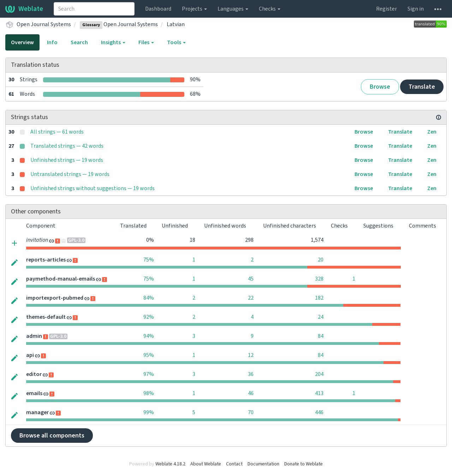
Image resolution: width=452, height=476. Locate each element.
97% (149, 374)
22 (251, 298)
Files (146, 42)
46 (251, 393)
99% (149, 412)
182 (319, 298)
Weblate (24, 9)
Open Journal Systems (44, 24)
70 (251, 412)
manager (37, 412)
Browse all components (52, 436)
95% (149, 355)
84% (149, 298)
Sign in (416, 9)
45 (251, 279)
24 (321, 317)
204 (319, 374)
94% (149, 336)
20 (321, 260)
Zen (432, 132)
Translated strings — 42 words (67, 146)
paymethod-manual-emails (61, 279)
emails (34, 393)
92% (149, 317)
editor (34, 374)
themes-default (46, 317)
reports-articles (46, 260)
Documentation (263, 464)
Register (386, 9)
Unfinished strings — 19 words (67, 160)
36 (251, 374)
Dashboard (158, 9)
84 (321, 336)
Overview (22, 42)
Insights (113, 42)
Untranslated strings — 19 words (70, 174)
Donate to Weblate (304, 464)
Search (79, 42)
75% (149, 260)
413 (319, 393)
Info (52, 42)
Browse (380, 87)
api (30, 355)
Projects (194, 9)
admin (34, 336)
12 (251, 355)
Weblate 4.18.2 (170, 464)
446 (319, 412)
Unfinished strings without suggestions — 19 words (93, 188)
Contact (234, 464)
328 (319, 279)
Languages (233, 9)
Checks (270, 9)
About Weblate (206, 464)
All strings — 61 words (57, 132)
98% (149, 393)
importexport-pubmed (55, 298)
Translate (422, 87)
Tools (176, 42)
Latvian (176, 24)
